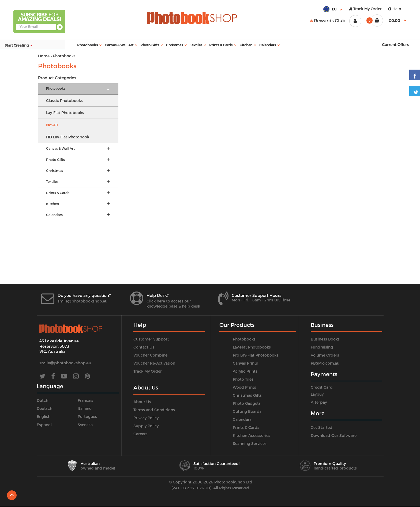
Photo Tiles (243, 379)
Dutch (42, 400)
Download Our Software (334, 435)
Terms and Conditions (154, 410)
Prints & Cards (246, 427)
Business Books (325, 339)
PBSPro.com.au (325, 363)
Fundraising (322, 347)
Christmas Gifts (247, 395)
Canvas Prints (245, 363)
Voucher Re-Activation (154, 363)
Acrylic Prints (245, 371)
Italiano (85, 408)
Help (395, 9)
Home (44, 56)
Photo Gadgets (247, 403)
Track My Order (365, 9)
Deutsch (44, 408)
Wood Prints (244, 387)
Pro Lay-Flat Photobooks (256, 355)
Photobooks (244, 339)
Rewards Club (328, 20)
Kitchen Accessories (252, 435)
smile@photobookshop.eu (82, 301)
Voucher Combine (150, 355)
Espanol (44, 425)
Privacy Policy (146, 418)
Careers (140, 434)
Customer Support (151, 339)
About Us (142, 402)
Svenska (85, 425)
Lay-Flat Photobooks (252, 347)
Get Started (322, 427)
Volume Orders (325, 355)
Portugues (87, 416)
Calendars (242, 419)
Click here (156, 301)
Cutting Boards (247, 411)
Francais (85, 400)
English (44, 416)
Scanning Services (250, 443)
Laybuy (317, 394)
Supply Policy (146, 426)
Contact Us (144, 347)
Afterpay (319, 402)
